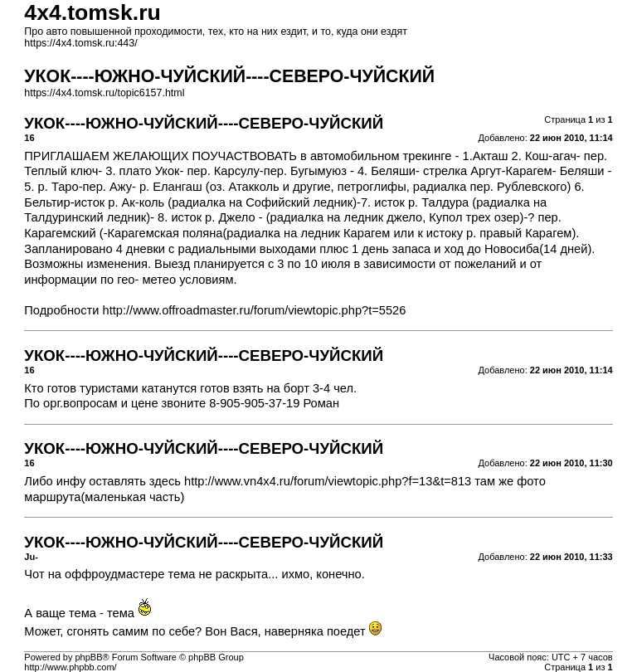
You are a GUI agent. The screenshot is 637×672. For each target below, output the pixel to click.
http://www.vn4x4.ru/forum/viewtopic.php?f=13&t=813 (328, 481)
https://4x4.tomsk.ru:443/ (80, 43)
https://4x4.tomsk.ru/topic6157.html (104, 93)
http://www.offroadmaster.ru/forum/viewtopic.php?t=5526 (255, 310)
